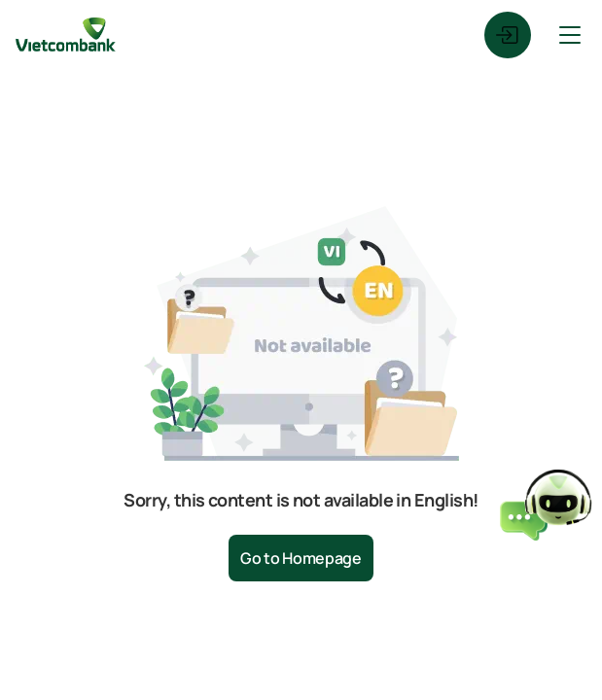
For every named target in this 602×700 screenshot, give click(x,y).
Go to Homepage (301, 558)
